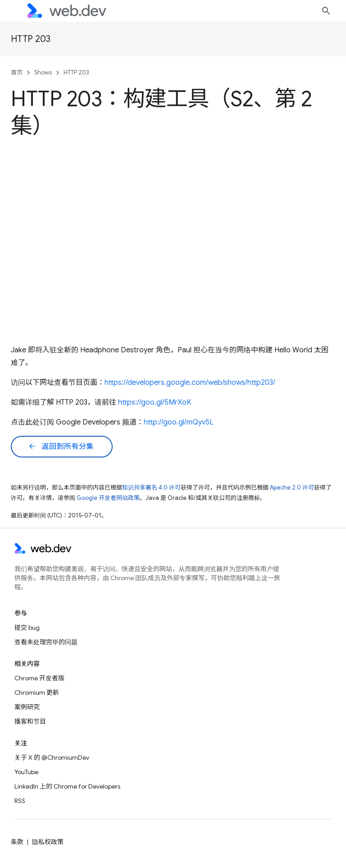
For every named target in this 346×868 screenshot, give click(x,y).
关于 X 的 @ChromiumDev (52, 757)
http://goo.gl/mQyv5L (179, 422)
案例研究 (27, 707)
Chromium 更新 (37, 693)
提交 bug (27, 628)
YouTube (26, 772)
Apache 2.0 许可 (292, 487)
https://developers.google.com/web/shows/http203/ (190, 383)
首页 (17, 72)
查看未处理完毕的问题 (46, 642)
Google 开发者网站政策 (108, 498)
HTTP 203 (31, 39)
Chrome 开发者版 (39, 678)
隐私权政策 (48, 842)
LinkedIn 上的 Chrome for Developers (67, 786)
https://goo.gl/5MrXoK (155, 402)
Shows (43, 72)
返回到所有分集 (61, 447)
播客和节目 (30, 721)
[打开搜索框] (326, 11)
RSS (20, 801)
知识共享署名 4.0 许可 (151, 487)
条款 (17, 842)
